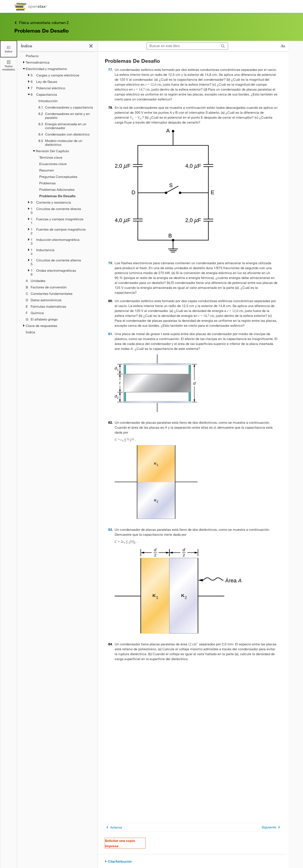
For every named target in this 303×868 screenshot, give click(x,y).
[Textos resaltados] (9, 65)
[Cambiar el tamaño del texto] (283, 46)
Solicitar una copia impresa (120, 843)
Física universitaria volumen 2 (42, 23)
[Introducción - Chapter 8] (62, 101)
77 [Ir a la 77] (110, 69)
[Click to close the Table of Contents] (9, 49)
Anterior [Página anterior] (113, 827)
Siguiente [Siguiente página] (272, 827)
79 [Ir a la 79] (110, 263)
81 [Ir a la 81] (110, 334)
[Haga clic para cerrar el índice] (91, 46)
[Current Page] (60, 196)
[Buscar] (223, 46)
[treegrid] (57, 194)
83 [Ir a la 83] (110, 529)
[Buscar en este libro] (182, 46)
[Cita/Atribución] (193, 861)
